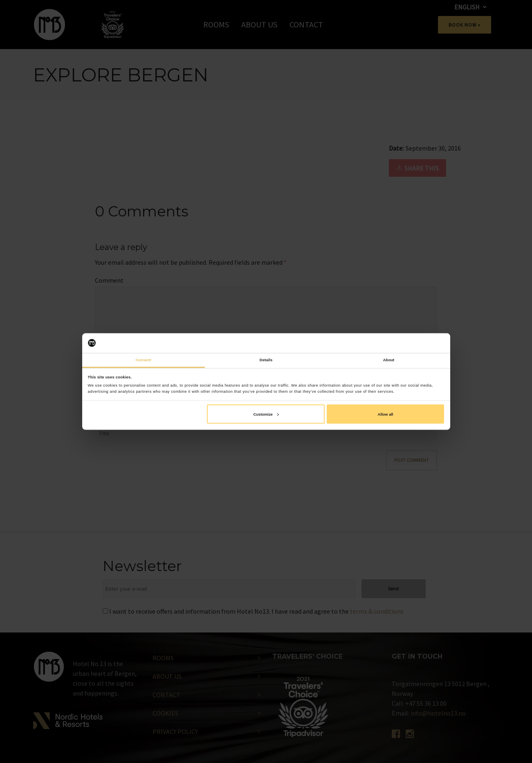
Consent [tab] (143, 360)
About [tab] (389, 360)
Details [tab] (266, 360)
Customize (266, 414)
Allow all (386, 414)
